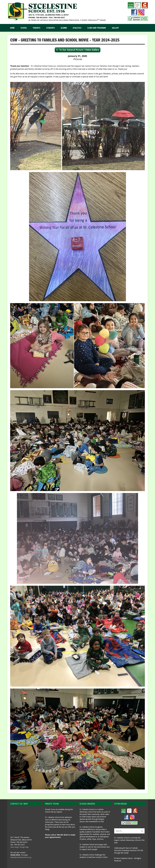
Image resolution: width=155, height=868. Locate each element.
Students (50, 28)
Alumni (64, 28)
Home (12, 28)
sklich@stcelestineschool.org (21, 857)
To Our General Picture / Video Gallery (79, 50)
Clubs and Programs (97, 28)
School (24, 28)
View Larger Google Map (19, 847)
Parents (37, 28)
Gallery (115, 28)
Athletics (77, 28)
